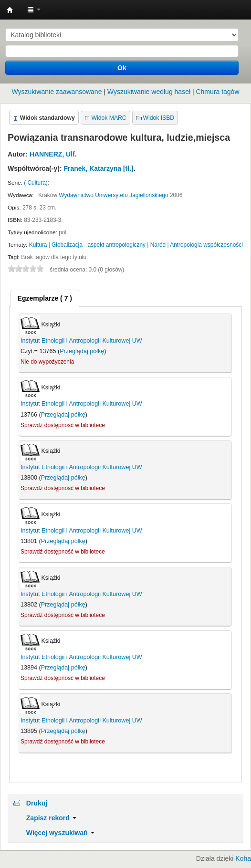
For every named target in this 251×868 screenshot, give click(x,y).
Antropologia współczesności (206, 245)
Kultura (38, 245)
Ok (122, 68)
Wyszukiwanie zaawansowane (57, 92)
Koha (243, 858)
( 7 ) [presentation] (45, 298)
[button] (34, 10)
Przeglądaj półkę (82, 351)
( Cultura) (36, 183)
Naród (158, 245)
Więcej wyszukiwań (60, 833)
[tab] (45, 298)
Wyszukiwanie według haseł (149, 92)
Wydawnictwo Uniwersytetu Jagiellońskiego (113, 195)
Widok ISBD (159, 118)
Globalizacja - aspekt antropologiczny (99, 245)
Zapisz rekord (51, 818)
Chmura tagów (217, 92)
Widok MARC (109, 118)
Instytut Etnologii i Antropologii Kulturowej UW (10, 10)
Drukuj (37, 803)
